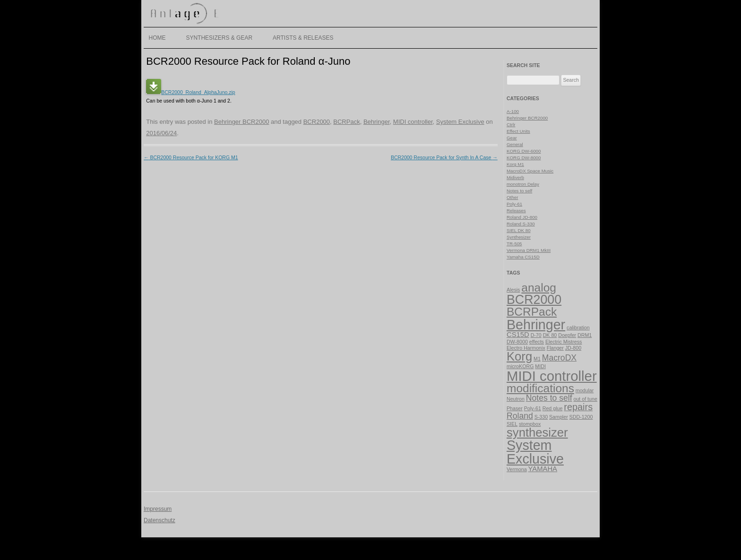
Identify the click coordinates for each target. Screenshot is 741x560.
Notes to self (519, 191)
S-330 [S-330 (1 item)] (541, 417)
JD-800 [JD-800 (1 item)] (573, 348)
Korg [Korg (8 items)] (519, 356)
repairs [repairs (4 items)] (578, 407)
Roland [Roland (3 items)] (520, 416)
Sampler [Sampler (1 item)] (559, 417)
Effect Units (518, 131)
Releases (516, 211)
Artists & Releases (303, 38)
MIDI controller (413, 122)
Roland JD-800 (522, 217)
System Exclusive (460, 122)
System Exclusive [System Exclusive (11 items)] (535, 452)
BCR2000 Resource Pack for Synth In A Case (444, 157)
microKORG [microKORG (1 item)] (520, 366)
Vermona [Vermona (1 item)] (517, 469)
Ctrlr (511, 125)
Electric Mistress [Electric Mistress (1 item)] (564, 342)
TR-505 (514, 244)
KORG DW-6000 (524, 151)
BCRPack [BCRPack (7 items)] (532, 312)
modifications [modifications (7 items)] (540, 388)
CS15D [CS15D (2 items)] (518, 335)
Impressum (158, 509)
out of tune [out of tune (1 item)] (585, 399)
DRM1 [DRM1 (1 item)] (585, 335)
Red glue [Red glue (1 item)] (553, 408)
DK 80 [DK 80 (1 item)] (550, 335)
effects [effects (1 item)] (537, 342)
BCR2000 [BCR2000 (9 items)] (534, 300)
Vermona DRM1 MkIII (529, 250)
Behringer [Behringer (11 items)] (536, 325)
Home (157, 38)
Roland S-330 (521, 224)
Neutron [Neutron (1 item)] (516, 399)
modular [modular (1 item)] (585, 390)
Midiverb (515, 177)
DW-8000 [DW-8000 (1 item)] (517, 342)
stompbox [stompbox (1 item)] (530, 424)
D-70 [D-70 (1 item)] (536, 335)
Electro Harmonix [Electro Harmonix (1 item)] (526, 348)
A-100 (513, 111)
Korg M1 (515, 164)
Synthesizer (519, 237)
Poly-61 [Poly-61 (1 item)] (533, 408)
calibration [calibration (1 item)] (578, 327)
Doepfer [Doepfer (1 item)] (567, 335)
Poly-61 (514, 204)
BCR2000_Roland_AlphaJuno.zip (190, 92)
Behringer (377, 122)
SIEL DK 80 (519, 230)
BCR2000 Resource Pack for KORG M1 (191, 157)
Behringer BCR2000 (241, 122)
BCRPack (346, 122)
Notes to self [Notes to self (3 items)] (549, 398)
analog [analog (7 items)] (539, 288)
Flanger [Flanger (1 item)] (555, 348)
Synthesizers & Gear (219, 38)
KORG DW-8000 (524, 158)
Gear (512, 138)
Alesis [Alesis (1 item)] (513, 290)
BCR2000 (317, 122)
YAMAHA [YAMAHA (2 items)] (543, 469)
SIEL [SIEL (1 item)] (512, 424)
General (515, 144)
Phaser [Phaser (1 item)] (515, 408)
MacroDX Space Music (530, 171)
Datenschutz (159, 520)
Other (512, 197)
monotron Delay (523, 184)
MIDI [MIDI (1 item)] (540, 366)
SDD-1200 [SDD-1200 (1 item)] (581, 417)
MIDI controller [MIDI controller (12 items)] (552, 376)
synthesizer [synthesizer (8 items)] (537, 432)
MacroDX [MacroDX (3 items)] (559, 358)
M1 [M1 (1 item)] (537, 359)
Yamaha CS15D (523, 257)
